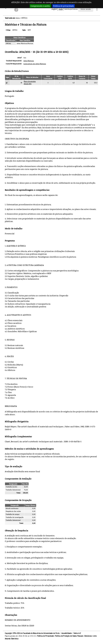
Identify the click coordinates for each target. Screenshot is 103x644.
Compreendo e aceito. (40, 6)
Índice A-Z (77, 633)
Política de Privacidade (46, 636)
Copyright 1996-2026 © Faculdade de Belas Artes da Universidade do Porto (32, 633)
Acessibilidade (67, 633)
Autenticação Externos (71, 9)
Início (18, 18)
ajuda (61, 9)
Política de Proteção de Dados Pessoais (69, 636)
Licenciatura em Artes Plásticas (35, 64)
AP (7, 83)
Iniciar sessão (86, 9)
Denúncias (88, 636)
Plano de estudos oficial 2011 (30, 83)
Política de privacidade (64, 6)
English (54, 9)
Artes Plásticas (29, 61)
